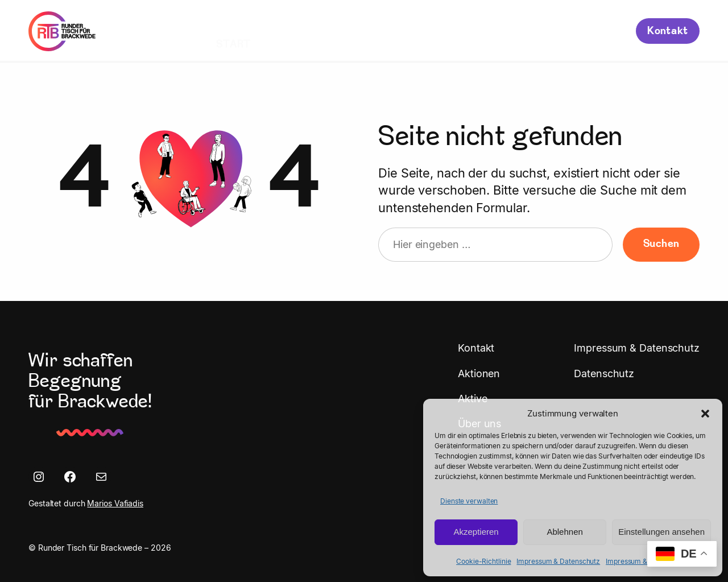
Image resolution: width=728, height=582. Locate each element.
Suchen (661, 244)
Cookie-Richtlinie (483, 561)
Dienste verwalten (469, 501)
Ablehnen (564, 532)
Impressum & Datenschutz (558, 561)
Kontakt (668, 32)
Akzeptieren (476, 532)
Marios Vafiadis (115, 503)
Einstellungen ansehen (661, 532)
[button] (705, 414)
